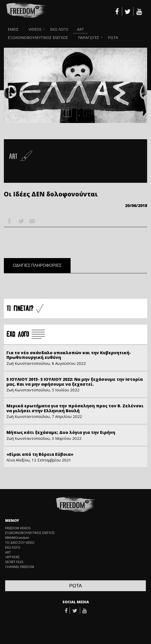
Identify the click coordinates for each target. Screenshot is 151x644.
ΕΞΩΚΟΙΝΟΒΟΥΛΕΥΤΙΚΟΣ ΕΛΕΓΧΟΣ (38, 38)
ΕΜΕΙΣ (13, 29)
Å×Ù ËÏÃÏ (26, 335)
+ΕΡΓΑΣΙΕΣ (12, 557)
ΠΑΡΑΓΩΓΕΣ (89, 38)
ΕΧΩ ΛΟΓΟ (59, 29)
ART (81, 29)
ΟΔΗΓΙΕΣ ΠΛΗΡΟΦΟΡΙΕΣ (37, 266)
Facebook (10, 221)
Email (32, 221)
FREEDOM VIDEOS (18, 528)
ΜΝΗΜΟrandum (17, 538)
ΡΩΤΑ (113, 38)
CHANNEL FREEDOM (20, 567)
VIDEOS (35, 29)
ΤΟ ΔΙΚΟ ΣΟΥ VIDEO (20, 543)
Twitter (21, 221)
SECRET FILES (14, 562)
